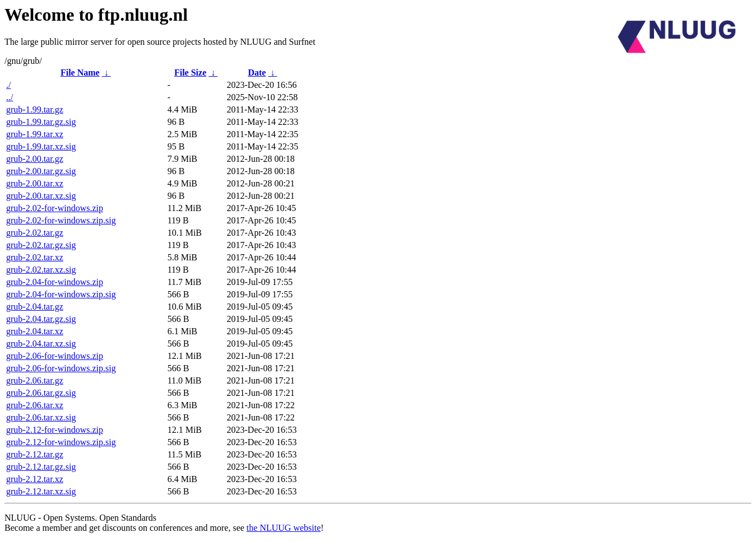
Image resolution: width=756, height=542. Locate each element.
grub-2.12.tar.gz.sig (41, 467)
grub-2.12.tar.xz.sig (41, 491)
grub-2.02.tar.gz (35, 233)
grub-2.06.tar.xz (35, 405)
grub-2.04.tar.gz (35, 307)
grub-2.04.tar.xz (35, 331)
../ (10, 97)
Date (257, 73)
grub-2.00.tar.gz (35, 159)
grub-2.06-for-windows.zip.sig (61, 368)
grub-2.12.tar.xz (35, 479)
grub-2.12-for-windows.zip (55, 430)
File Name (80, 73)
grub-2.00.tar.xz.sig (41, 196)
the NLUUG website (284, 528)
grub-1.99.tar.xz (35, 134)
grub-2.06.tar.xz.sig (41, 417)
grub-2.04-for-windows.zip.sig (61, 294)
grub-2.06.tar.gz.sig (41, 393)
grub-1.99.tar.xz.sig (41, 146)
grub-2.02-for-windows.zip (55, 208)
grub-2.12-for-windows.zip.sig (61, 442)
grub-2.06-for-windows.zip (55, 356)
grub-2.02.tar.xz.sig (41, 270)
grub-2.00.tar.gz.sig (41, 171)
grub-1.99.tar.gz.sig (41, 122)
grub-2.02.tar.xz (35, 257)
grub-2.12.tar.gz (35, 454)
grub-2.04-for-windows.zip (55, 282)
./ (8, 85)
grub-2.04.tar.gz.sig (41, 319)
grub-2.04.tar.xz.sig (41, 344)
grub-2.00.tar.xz (35, 183)
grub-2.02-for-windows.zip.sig (61, 220)
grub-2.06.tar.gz (35, 380)
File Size (190, 73)
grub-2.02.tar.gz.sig (41, 245)
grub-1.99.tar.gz (35, 109)
